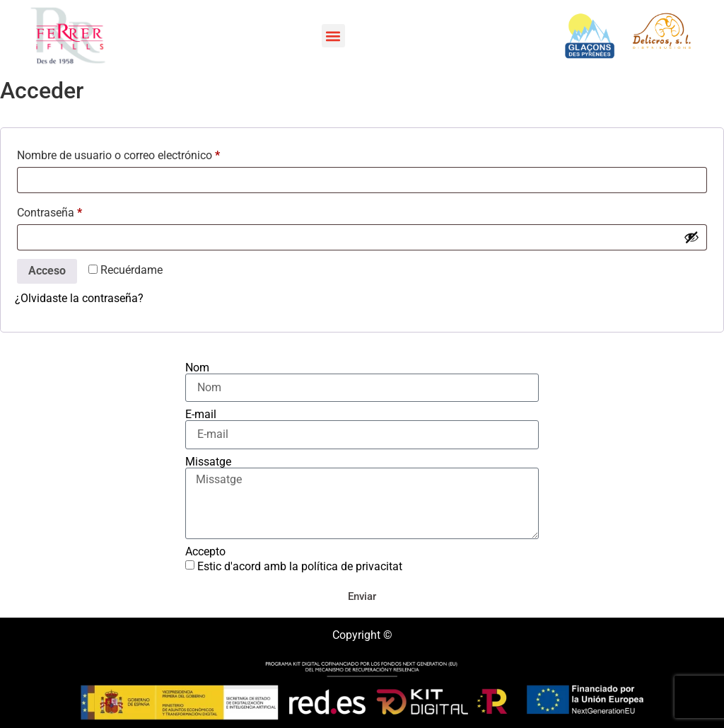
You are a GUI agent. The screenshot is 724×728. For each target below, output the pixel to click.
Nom (197, 368)
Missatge (208, 462)
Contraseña (77, 210)
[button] (333, 36)
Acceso (47, 271)
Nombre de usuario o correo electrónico (146, 153)
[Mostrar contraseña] (691, 237)
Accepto (205, 552)
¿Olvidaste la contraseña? (79, 298)
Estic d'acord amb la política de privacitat (300, 566)
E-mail (201, 415)
